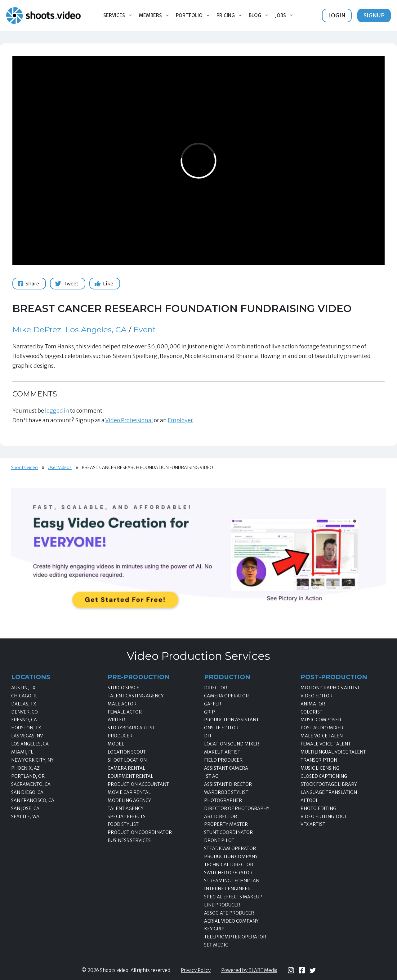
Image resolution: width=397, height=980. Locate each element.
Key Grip (214, 929)
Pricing (231, 16)
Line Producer (222, 905)
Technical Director (229, 865)
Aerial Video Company (231, 921)
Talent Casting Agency (136, 696)
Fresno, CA (24, 720)
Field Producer (223, 760)
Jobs (286, 16)
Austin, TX (23, 688)
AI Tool (309, 800)
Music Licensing (320, 768)
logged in (57, 411)
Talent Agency (126, 808)
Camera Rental (126, 768)
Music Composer (321, 720)
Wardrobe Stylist (226, 792)
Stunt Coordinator (228, 832)
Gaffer (213, 704)
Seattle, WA (25, 817)
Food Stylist (123, 824)
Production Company (231, 857)
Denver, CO (25, 712)
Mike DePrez (37, 329)
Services (120, 16)
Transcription (319, 760)
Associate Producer (229, 913)
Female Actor (125, 712)
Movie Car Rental (129, 792)
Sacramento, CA (31, 784)
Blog (260, 16)
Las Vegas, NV (27, 736)
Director (216, 688)
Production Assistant (232, 720)
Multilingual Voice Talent (333, 752)
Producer (120, 736)
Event (145, 329)
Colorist (312, 712)
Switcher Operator (228, 873)
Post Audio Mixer (322, 728)
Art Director (221, 817)
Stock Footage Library (329, 784)
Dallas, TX (24, 704)
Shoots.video (25, 468)
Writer (116, 720)
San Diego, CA (27, 792)
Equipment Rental (130, 776)
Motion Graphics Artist (330, 688)
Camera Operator (226, 696)
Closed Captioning (324, 776)
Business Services (129, 840)
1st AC (211, 776)
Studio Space (123, 688)
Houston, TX (26, 728)
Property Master (226, 824)
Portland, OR (28, 776)
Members (156, 16)
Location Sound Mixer (232, 744)
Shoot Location (127, 760)
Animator (313, 704)
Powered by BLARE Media (249, 970)
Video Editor (317, 696)
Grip (210, 712)
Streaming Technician (232, 881)
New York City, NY (32, 760)
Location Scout (127, 752)
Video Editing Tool (324, 817)
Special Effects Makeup (233, 897)
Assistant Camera (226, 768)
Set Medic (216, 945)
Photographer (223, 800)
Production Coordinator (140, 832)
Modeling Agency (129, 800)
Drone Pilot (219, 840)
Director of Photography (237, 808)
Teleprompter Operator (235, 937)
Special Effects (127, 817)
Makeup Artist (222, 752)
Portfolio (195, 16)
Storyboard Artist (131, 728)
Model (116, 744)
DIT (208, 736)
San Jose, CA (25, 808)
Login (337, 15)
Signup (374, 15)
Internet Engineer (227, 889)
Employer (180, 420)
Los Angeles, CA (96, 329)
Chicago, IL (24, 696)
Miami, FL (22, 752)
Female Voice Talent (326, 744)
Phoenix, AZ (25, 768)
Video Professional (129, 420)
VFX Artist (313, 824)
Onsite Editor (221, 728)
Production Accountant (138, 784)
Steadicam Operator (230, 848)
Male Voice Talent (323, 736)
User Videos (60, 468)
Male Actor (122, 704)
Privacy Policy (196, 970)
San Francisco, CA (33, 800)
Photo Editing (318, 808)
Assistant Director (228, 784)
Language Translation (329, 792)
